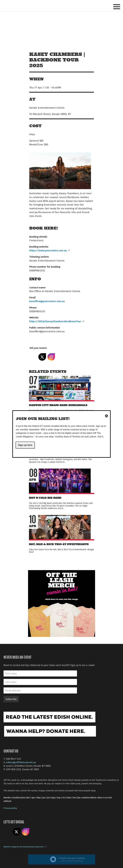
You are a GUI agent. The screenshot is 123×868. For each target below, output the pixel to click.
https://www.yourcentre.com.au (49, 250)
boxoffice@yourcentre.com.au (47, 301)
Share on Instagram (51, 357)
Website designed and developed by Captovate (25, 847)
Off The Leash (35, 6)
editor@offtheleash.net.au (21, 762)
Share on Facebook (33, 357)
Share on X (42, 357)
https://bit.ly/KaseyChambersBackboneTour (57, 321)
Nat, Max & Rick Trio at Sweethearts (59, 544)
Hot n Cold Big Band (45, 498)
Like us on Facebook (7, 832)
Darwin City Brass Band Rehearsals (58, 405)
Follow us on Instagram (26, 832)
